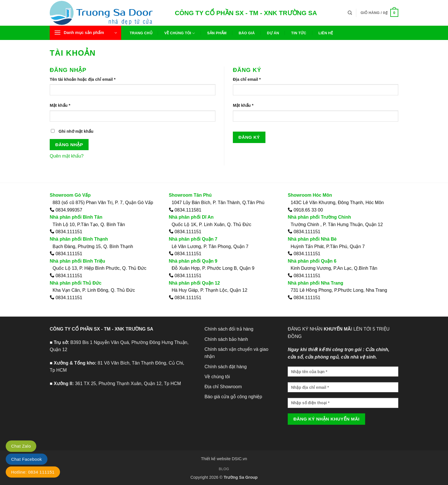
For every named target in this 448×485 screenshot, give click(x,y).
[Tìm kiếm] (350, 13)
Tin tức (299, 33)
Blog (224, 469)
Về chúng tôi (180, 33)
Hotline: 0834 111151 (33, 472)
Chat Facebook (27, 459)
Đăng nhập (69, 145)
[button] (379, 13)
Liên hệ (326, 33)
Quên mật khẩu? (67, 156)
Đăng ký (249, 137)
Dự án (273, 33)
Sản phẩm (217, 33)
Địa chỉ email (252, 80)
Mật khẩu (65, 105)
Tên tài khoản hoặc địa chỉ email (87, 80)
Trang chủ (141, 33)
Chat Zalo (21, 446)
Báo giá (247, 33)
